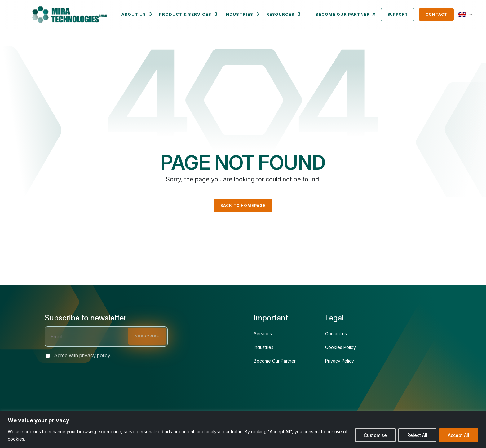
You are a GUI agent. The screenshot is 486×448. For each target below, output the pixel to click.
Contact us (336, 334)
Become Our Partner (275, 361)
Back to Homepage (243, 205)
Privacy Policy (340, 361)
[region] (243, 430)
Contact (436, 14)
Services (263, 334)
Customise (375, 435)
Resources (281, 14)
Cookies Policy (340, 347)
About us (134, 14)
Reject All (417, 435)
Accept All (459, 435)
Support (398, 14)
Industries (239, 14)
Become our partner (346, 15)
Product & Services (185, 14)
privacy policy (95, 355)
